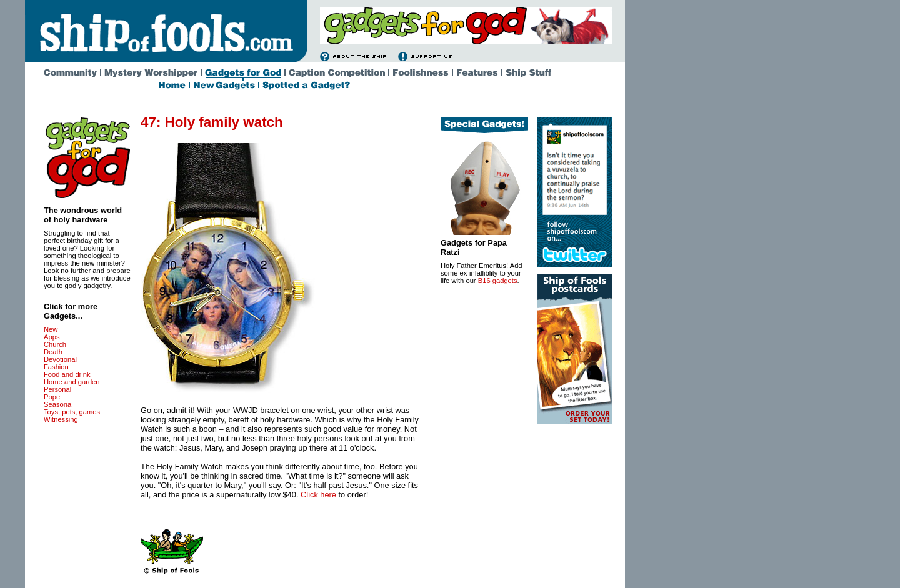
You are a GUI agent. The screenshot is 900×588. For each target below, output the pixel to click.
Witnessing (61, 419)
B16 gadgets (498, 281)
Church (55, 344)
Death (53, 352)
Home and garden (72, 382)
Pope (52, 397)
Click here (318, 495)
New (51, 329)
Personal (57, 389)
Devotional (60, 359)
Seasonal (58, 404)
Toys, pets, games (72, 412)
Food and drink (67, 374)
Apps (52, 337)
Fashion (56, 367)
